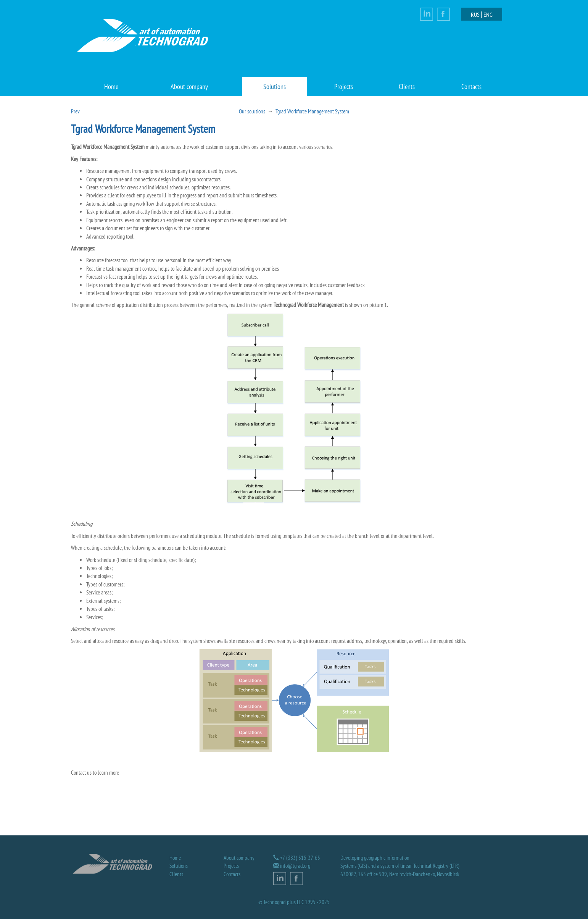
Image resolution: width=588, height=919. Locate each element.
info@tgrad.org (295, 866)
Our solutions (252, 111)
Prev (75, 111)
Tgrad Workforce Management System (312, 111)
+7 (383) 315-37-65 (300, 858)
